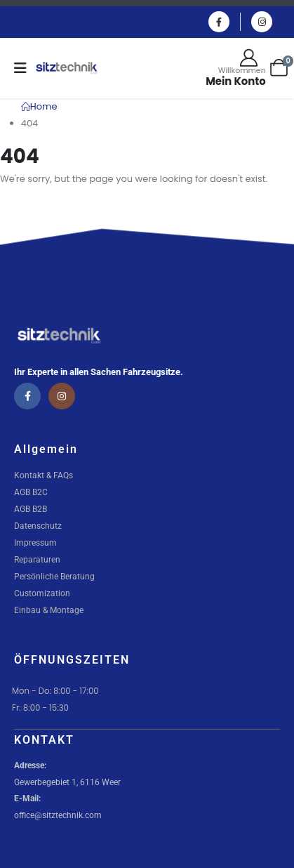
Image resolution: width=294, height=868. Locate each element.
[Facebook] (219, 22)
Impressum (35, 543)
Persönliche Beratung (54, 577)
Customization (42, 593)
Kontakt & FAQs (44, 475)
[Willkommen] (236, 68)
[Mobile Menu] (25, 68)
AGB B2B (31, 509)
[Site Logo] (67, 68)
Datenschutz (38, 526)
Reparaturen (37, 560)
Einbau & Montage (49, 610)
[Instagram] (262, 22)
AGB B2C (31, 492)
